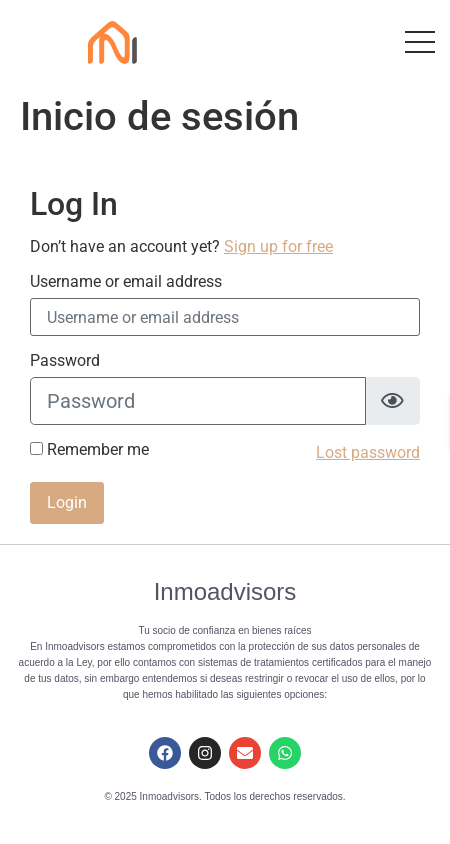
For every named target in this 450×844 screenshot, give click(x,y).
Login (67, 502)
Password (65, 361)
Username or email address (126, 282)
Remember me (89, 450)
